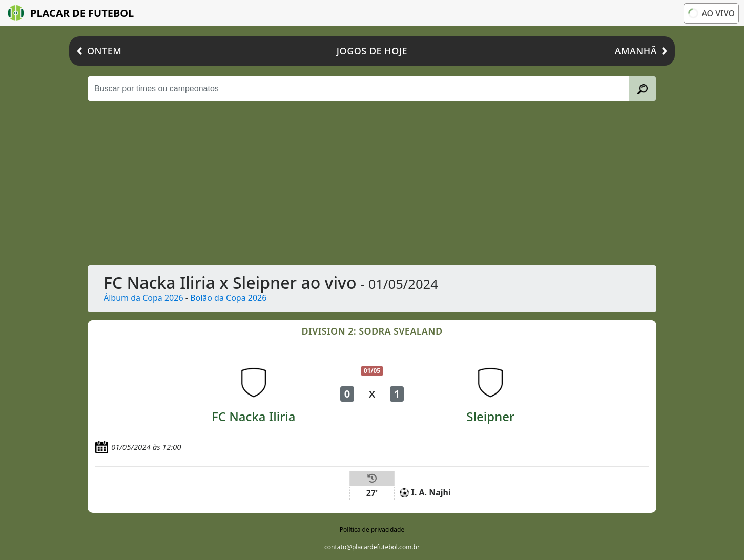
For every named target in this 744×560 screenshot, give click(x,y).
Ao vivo (711, 13)
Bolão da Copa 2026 (228, 298)
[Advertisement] (372, 183)
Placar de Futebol (71, 13)
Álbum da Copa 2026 (143, 298)
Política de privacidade (372, 530)
